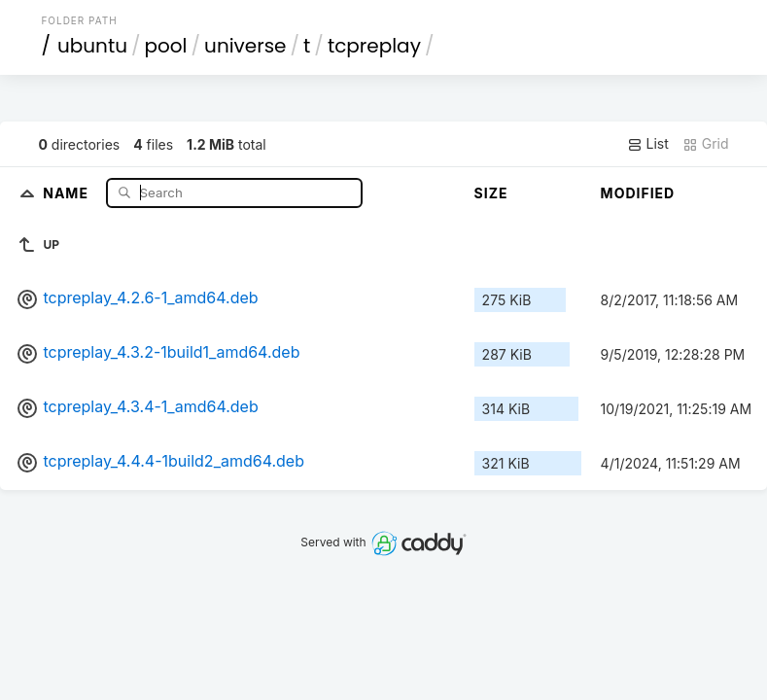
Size (491, 193)
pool (166, 46)
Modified (638, 193)
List (648, 144)
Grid (706, 144)
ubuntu (92, 46)
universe (245, 46)
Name (68, 192)
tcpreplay (374, 46)
